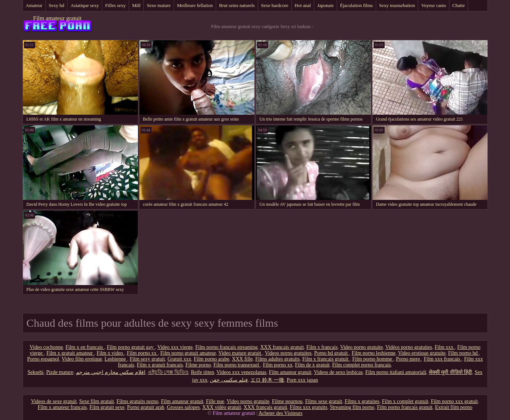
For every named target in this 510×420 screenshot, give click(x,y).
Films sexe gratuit (323, 401)
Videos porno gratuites (288, 353)
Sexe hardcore (275, 5)
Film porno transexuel (237, 365)
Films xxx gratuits (309, 407)
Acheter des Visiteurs (280, 413)
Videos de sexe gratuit (54, 401)
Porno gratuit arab (145, 407)
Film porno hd (464, 353)
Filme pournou (287, 401)
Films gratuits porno (138, 401)
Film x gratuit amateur (70, 353)
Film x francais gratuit (326, 359)
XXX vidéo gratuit (222, 407)
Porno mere (409, 359)
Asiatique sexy (85, 5)
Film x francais (322, 347)
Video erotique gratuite (422, 353)
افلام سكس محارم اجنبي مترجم (111, 372)
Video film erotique (82, 359)
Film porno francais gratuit (405, 407)
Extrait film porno (454, 407)
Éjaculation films (356, 5)
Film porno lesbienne (373, 353)
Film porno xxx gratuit (454, 401)
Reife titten (203, 372)
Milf (136, 5)
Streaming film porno (352, 407)
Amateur (34, 5)
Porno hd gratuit (332, 353)
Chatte (459, 5)
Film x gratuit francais (160, 365)
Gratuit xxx (179, 359)
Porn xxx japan (302, 380)
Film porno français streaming (227, 347)
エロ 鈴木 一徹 (267, 380)
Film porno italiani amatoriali (396, 372)
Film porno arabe (211, 359)
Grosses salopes (183, 407)
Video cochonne (46, 347)
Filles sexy (115, 5)
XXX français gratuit (282, 347)
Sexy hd (56, 5)
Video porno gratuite (361, 347)
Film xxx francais (443, 359)
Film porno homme (373, 359)
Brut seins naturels (237, 5)
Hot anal (303, 5)
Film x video (110, 353)
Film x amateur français (62, 407)
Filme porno (198, 365)
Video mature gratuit (240, 353)
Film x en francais (85, 347)
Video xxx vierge (175, 347)
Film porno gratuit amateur (188, 353)
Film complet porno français (362, 365)
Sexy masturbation (397, 5)
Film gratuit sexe (107, 407)
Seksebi (36, 372)
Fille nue (215, 401)
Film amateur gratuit (58, 18)
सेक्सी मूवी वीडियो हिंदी (451, 372)
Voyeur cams (433, 5)
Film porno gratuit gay (131, 347)
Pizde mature (60, 372)
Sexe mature (159, 5)
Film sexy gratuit (148, 359)
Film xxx (445, 347)
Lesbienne (116, 359)
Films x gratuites (362, 401)
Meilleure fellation (195, 5)
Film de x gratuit (312, 365)
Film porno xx (142, 353)
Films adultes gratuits (277, 359)
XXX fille (242, 359)
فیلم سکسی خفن (229, 380)
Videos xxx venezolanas (241, 372)
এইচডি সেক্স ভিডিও (168, 372)
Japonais (325, 5)
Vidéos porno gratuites (409, 347)
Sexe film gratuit (97, 401)
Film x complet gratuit (405, 401)
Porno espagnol (43, 359)
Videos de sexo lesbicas (338, 372)
